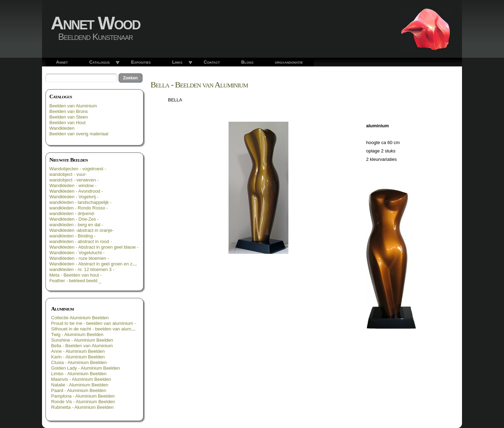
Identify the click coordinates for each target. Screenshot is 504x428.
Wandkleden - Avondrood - (76, 191)
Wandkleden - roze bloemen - (79, 258)
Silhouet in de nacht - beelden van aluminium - (98, 329)
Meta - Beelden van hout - (76, 275)
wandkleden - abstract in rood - (80, 241)
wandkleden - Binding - (72, 236)
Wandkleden (62, 128)
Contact (212, 62)
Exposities (141, 62)
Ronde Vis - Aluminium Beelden (83, 402)
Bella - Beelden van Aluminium (82, 346)
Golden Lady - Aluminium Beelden (86, 368)
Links (177, 62)
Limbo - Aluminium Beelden (79, 374)
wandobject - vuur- (68, 174)
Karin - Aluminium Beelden (78, 357)
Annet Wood (95, 23)
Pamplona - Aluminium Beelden (83, 396)
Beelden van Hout (67, 123)
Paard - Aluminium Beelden (79, 390)
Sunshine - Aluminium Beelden (82, 340)
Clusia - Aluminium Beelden (79, 362)
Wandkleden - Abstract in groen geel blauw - (94, 247)
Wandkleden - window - (73, 186)
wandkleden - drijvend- (72, 213)
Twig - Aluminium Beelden (77, 334)
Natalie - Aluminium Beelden (80, 385)
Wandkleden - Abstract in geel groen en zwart (95, 264)
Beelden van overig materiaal (79, 134)
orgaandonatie (289, 62)
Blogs (247, 62)
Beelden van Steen (69, 117)
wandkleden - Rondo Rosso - (79, 208)
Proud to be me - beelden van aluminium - (93, 323)
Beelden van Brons (69, 111)
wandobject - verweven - (74, 180)
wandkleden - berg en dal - (76, 225)
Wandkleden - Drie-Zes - (74, 219)
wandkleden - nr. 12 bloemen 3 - (82, 269)
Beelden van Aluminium (73, 106)
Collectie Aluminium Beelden (80, 318)
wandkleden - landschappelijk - (80, 202)
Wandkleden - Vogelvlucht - (77, 253)
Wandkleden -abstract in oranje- (82, 230)
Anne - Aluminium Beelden (78, 351)
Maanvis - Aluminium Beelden (81, 379)
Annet (62, 62)
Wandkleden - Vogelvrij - (74, 197)
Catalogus (100, 62)
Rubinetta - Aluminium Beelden (82, 407)
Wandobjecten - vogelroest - (78, 169)
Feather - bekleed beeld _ (75, 281)
